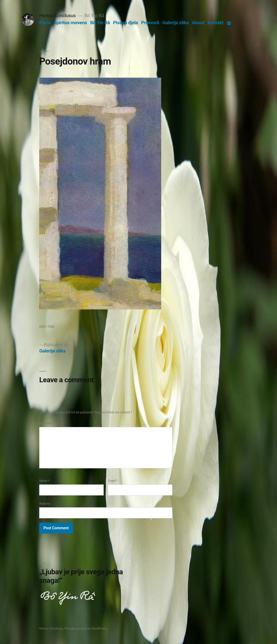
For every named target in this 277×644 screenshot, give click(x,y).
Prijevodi (150, 23)
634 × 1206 (47, 327)
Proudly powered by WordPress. (86, 629)
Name (44, 481)
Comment (47, 423)
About (198, 23)
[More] (229, 23)
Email (113, 481)
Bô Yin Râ (100, 23)
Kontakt (215, 23)
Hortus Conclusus (57, 15)
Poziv (45, 23)
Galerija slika (176, 23)
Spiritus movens (70, 23)
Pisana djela (126, 23)
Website (45, 504)
